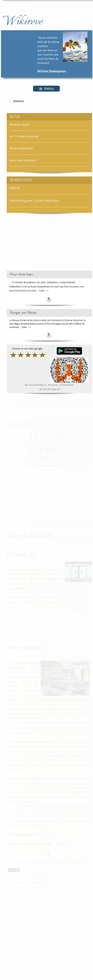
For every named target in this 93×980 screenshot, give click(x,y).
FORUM (15, 188)
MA (44, 389)
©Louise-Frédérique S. (36, 385)
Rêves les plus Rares (21, 148)
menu (46, 89)
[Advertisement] (39, 246)
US (58, 389)
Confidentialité (67, 385)
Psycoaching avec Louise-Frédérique (34, 201)
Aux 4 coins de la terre (23, 160)
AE (41, 389)
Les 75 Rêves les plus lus (24, 136)
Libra (54, 389)
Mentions (53, 385)
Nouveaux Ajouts (19, 125)
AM (49, 389)
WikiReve (19, 101)
